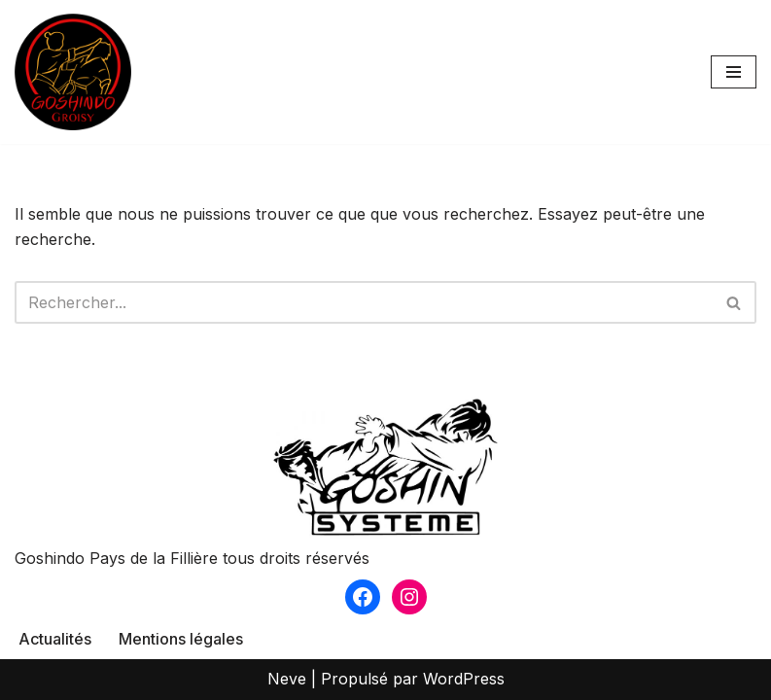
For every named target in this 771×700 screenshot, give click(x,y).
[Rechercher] (364, 302)
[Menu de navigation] (734, 72)
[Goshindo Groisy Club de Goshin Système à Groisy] (73, 72)
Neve (287, 679)
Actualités (55, 639)
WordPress (464, 679)
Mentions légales (181, 639)
